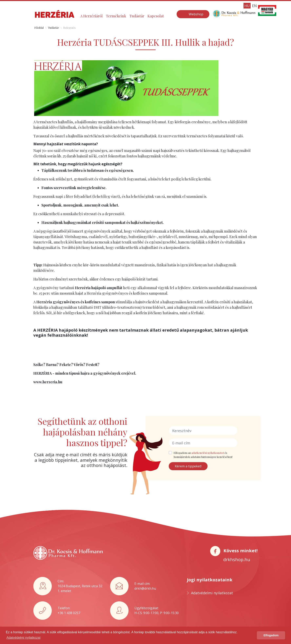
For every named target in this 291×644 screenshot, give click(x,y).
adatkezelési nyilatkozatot (208, 453)
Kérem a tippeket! (188, 466)
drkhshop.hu (237, 559)
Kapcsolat (156, 16)
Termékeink (116, 16)
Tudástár (137, 16)
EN (254, 6)
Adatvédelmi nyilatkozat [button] (23, 638)
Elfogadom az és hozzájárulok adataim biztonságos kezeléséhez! (203, 455)
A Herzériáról (91, 16)
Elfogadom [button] (271, 635)
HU (247, 6)
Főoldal (39, 27)
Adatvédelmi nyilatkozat (212, 593)
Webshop (196, 14)
